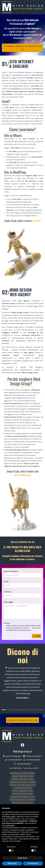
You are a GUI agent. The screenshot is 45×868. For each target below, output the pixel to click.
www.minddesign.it (23, 475)
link (30, 628)
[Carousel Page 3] (13, 710)
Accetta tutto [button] (33, 863)
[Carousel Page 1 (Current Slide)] (4, 710)
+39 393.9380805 (32, 760)
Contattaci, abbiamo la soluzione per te (23, 48)
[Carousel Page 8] (37, 710)
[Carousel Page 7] (32, 710)
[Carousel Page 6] (27, 710)
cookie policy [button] (10, 825)
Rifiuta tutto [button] (12, 863)
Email (6, 582)
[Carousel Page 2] (8, 710)
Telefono (8, 592)
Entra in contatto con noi (22, 720)
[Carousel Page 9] (41, 710)
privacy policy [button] (10, 817)
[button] (42, 808)
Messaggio (9, 602)
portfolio (37, 221)
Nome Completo (11, 571)
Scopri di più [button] (23, 858)
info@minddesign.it (33, 756)
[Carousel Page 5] (22, 710)
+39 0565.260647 (13, 760)
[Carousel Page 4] (18, 710)
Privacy (7, 623)
